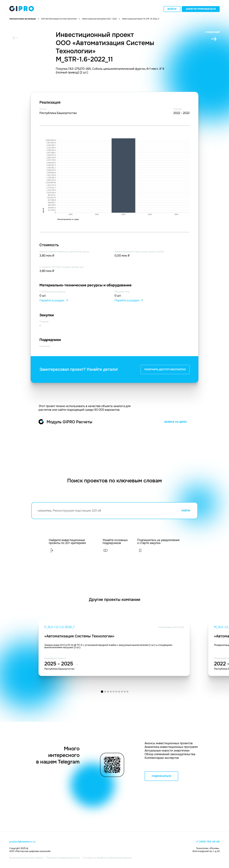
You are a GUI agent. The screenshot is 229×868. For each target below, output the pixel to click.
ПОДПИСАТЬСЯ (161, 776)
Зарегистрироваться (201, 9)
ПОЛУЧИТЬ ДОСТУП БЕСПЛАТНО (165, 369)
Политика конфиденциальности (63, 858)
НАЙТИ (186, 511)
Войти (172, 9)
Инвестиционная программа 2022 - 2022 (99, 19)
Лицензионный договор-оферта (26, 858)
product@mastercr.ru (22, 842)
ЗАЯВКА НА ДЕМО (175, 422)
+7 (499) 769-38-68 (208, 842)
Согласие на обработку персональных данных (107, 858)
